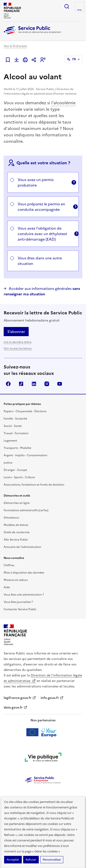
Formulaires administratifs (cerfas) (26, 510)
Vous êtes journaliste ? (18, 602)
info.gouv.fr (52, 698)
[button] (43, 60)
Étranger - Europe (15, 470)
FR (74, 59)
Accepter (13, 860)
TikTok (21, 384)
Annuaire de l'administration (22, 547)
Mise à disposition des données (24, 573)
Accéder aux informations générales (42, 291)
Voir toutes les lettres (18, 349)
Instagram (47, 384)
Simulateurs (11, 518)
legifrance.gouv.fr (20, 698)
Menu (80, 10)
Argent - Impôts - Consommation (25, 455)
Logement (10, 441)
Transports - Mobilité (17, 448)
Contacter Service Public (20, 609)
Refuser (31, 860)
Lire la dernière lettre (18, 342)
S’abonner (16, 332)
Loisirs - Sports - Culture (19, 477)
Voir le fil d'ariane (15, 46)
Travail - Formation (16, 433)
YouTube (60, 384)
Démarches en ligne (17, 503)
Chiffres (9, 565)
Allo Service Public (16, 540)
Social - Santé (13, 426)
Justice (8, 463)
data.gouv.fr (15, 707)
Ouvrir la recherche (67, 6)
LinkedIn (34, 384)
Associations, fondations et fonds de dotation (34, 485)
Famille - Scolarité (15, 419)
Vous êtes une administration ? (24, 595)
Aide (7, 587)
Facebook (8, 384)
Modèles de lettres (16, 525)
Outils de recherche (17, 532)
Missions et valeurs (16, 580)
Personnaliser (52, 860)
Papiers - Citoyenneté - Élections (25, 411)
